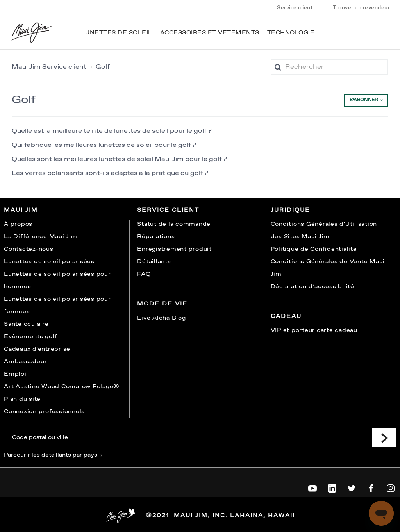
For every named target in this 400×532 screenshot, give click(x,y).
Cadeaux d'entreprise (37, 349)
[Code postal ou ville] (188, 437)
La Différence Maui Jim (41, 237)
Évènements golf (30, 337)
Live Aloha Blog (161, 318)
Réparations (156, 237)
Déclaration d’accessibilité (312, 287)
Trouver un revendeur (361, 8)
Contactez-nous (29, 249)
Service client (295, 8)
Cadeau (286, 316)
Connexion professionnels (44, 412)
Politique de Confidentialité (314, 249)
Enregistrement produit (174, 249)
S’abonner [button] (364, 100)
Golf (103, 67)
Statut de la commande (174, 224)
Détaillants (154, 262)
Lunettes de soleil (117, 33)
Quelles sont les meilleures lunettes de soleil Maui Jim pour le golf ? (119, 159)
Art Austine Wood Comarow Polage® (62, 387)
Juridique (290, 210)
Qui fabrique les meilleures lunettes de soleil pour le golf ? (104, 145)
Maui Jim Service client (49, 67)
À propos (18, 224)
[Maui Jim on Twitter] (352, 487)
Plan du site (22, 399)
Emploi (15, 374)
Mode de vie (162, 304)
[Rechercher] (329, 67)
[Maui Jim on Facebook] (371, 487)
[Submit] (384, 437)
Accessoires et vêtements (210, 33)
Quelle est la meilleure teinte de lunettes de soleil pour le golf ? (112, 131)
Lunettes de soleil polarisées (49, 262)
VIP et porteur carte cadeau (314, 330)
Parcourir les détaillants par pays (53, 455)
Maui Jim (21, 210)
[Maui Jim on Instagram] (391, 487)
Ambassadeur (25, 362)
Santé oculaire (26, 324)
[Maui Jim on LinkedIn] (332, 487)
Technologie (291, 33)
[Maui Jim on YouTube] (312, 487)
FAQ (144, 274)
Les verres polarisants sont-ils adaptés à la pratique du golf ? (110, 173)
